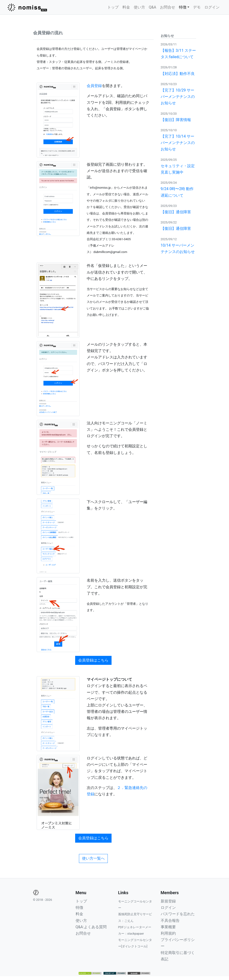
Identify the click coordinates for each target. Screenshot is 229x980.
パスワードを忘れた (178, 914)
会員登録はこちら (93, 660)
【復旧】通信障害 (176, 212)
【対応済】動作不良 (178, 74)
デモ (197, 7)
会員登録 (94, 86)
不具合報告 (170, 921)
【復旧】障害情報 (176, 120)
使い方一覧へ (93, 858)
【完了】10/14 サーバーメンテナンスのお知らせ (178, 143)
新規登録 (168, 901)
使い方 (139, 7)
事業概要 (168, 927)
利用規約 (168, 933)
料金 (126, 7)
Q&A (153, 7)
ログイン (212, 7)
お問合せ (168, 7)
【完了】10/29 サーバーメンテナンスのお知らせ (178, 97)
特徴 (79, 908)
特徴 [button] (183, 7)
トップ (113, 7)
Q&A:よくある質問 (91, 927)
